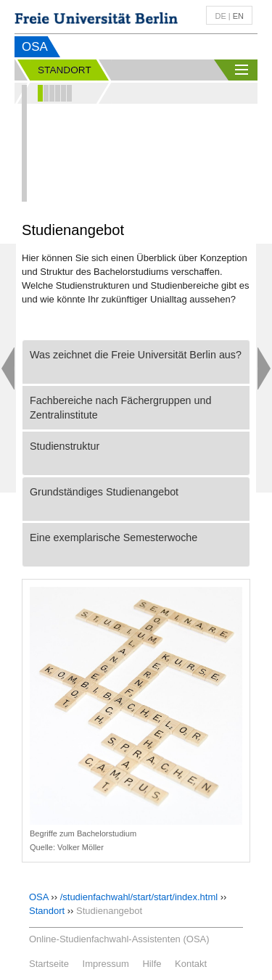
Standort (47, 911)
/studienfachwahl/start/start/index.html (139, 897)
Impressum (106, 964)
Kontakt (191, 964)
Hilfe (152, 964)
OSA (35, 47)
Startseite (49, 964)
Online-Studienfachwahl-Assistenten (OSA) (119, 939)
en (238, 16)
